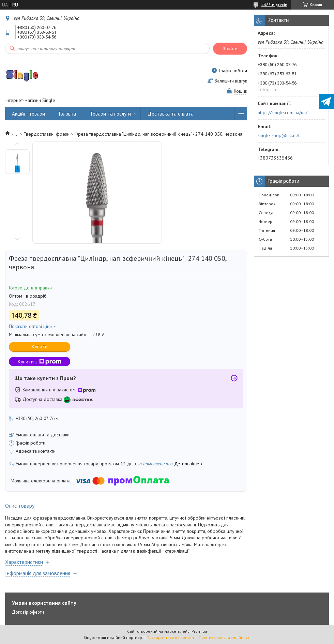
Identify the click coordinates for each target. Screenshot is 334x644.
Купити (40, 347)
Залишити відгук (231, 81)
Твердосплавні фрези (47, 134)
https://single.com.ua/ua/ (283, 113)
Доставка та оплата (171, 114)
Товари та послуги (110, 114)
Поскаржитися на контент (171, 637)
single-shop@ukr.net (279, 135)
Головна (67, 114)
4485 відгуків (274, 5)
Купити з (40, 362)
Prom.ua (199, 631)
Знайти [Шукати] (230, 49)
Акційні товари (28, 114)
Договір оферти (28, 612)
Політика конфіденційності (225, 637)
